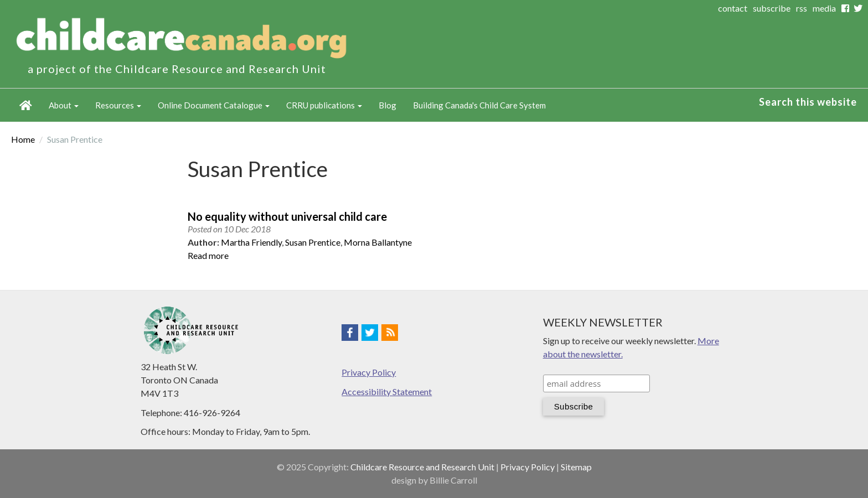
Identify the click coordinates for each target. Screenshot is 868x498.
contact (733, 8)
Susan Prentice (313, 242)
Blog (387, 105)
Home (26, 105)
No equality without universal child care (287, 216)
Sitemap (576, 467)
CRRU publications (324, 105)
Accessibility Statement (387, 391)
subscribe (772, 8)
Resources (118, 105)
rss (802, 8)
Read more (208, 255)
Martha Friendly (251, 242)
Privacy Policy (369, 372)
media (824, 8)
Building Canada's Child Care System (479, 105)
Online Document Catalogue (214, 105)
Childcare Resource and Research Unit (422, 467)
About (64, 105)
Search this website (808, 102)
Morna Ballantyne (378, 242)
